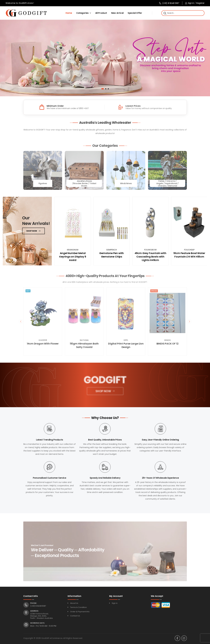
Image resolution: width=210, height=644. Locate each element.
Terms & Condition (78, 607)
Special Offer (135, 13)
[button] (103, 89)
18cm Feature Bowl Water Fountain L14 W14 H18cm (189, 255)
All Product (101, 13)
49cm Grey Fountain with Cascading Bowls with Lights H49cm (150, 257)
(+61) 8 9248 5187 (169, 3)
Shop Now (103, 392)
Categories (82, 13)
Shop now (32, 231)
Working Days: (37, 623)
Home (69, 13)
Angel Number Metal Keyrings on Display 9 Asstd (73, 257)
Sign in (189, 3)
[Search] (165, 13)
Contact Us (75, 616)
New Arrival (117, 13)
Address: (34, 611)
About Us (74, 603)
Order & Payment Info (80, 612)
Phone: (34, 603)
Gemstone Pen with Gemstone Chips (112, 255)
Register (200, 3)
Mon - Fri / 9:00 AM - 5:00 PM (43, 626)
